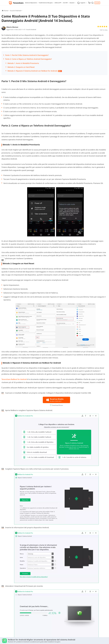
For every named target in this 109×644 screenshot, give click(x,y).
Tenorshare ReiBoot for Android (14, 379)
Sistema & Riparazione (31, 3)
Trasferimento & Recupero (46, 3)
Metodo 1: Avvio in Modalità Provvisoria (23, 63)
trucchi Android (31, 30)
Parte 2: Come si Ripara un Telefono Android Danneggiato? (28, 59)
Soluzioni (72, 3)
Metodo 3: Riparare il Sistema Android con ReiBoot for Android (32, 71)
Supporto (81, 3)
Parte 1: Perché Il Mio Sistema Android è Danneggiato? (27, 55)
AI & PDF (65, 3)
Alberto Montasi (12, 27)
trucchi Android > (16, 11)
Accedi (97, 3)
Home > (7, 11)
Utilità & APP (58, 3)
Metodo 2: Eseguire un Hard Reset (21, 67)
